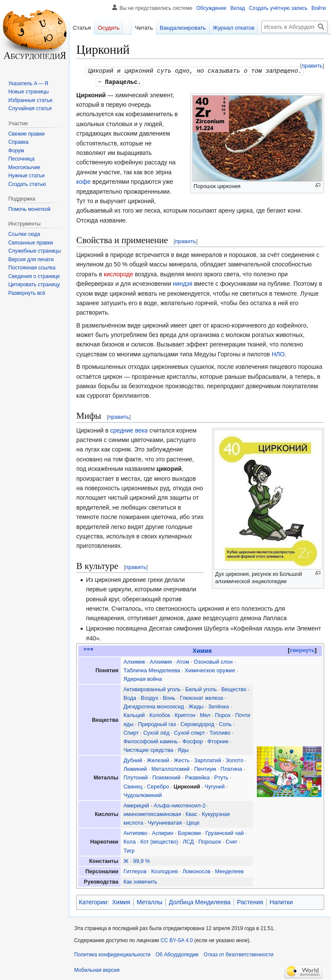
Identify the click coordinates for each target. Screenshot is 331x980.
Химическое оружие (210, 670)
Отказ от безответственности (239, 954)
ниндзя (183, 283)
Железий (158, 760)
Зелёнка (219, 706)
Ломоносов (196, 871)
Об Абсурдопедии (177, 954)
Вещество (234, 689)
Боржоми (189, 832)
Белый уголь (201, 689)
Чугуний (215, 786)
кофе (83, 181)
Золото (234, 760)
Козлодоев (165, 871)
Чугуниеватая (165, 822)
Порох (223, 714)
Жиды (196, 706)
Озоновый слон (213, 661)
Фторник (218, 741)
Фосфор (192, 741)
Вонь (169, 697)
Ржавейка (197, 777)
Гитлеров (135, 871)
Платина (231, 768)
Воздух (150, 697)
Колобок (160, 714)
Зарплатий (208, 760)
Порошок (210, 841)
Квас (192, 813)
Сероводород (197, 723)
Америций (136, 805)
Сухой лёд (156, 732)
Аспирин (163, 832)
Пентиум (205, 768)
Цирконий (187, 786)
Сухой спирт (190, 732)
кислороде (119, 273)
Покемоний (166, 777)
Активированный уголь (152, 689)
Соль (225, 723)
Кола (130, 841)
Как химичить (141, 881)
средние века (129, 430)
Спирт (131, 732)
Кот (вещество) (159, 841)
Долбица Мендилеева (200, 901)
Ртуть (221, 777)
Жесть (182, 760)
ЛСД (188, 841)
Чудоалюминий (143, 795)
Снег (231, 841)
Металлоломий (170, 768)
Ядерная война (143, 678)
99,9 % (142, 860)
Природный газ (157, 723)
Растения (250, 901)
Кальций (134, 714)
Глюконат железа (201, 697)
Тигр (129, 850)
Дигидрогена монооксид (154, 706)
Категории (93, 901)
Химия (202, 650)
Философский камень (151, 741)
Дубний (133, 760)
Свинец (133, 786)
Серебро (158, 786)
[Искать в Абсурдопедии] (294, 27)
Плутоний (136, 777)
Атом (183, 661)
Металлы (150, 901)
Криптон (185, 714)
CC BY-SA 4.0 (176, 940)
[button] (27, 293)
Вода (130, 697)
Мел (205, 714)
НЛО (278, 353)
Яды (183, 749)
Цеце (193, 822)
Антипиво (136, 832)
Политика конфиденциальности (112, 954)
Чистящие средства (148, 749)
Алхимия (161, 661)
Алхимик (134, 661)
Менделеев (230, 871)
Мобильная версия (97, 969)
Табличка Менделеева (152, 670)
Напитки (281, 901)
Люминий (135, 768)
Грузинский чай (225, 832)
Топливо (220, 732)
